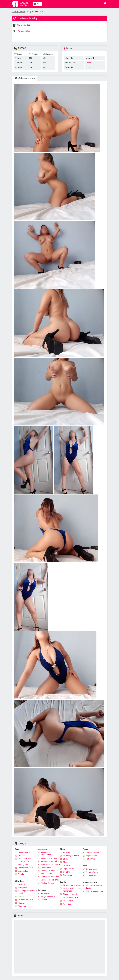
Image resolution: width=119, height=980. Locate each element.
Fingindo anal (91, 856)
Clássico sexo (24, 852)
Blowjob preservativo (72, 885)
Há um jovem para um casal (28, 892)
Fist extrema (91, 859)
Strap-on (67, 865)
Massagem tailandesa (50, 864)
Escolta (21, 884)
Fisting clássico (93, 852)
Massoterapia (47, 868)
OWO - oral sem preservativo (25, 860)
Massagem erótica (49, 858)
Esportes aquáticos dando (94, 887)
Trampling (67, 875)
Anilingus (67, 904)
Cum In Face (91, 876)
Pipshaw (22, 903)
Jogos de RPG (69, 869)
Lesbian (44, 900)
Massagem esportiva (50, 877)
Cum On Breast (92, 872)
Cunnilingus (68, 901)
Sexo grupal (23, 864)
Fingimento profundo (72, 894)
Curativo (67, 872)
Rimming (22, 906)
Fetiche (21, 874)
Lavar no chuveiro (26, 900)
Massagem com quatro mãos (48, 872)
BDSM (66, 859)
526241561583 (23, 25)
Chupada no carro (71, 897)
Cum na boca (91, 869)
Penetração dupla (26, 868)
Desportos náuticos (94, 891)
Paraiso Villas (22, 31)
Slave (65, 862)
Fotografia (22, 888)
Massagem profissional (46, 853)
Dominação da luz (71, 856)
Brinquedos (23, 871)
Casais (21, 897)
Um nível (22, 856)
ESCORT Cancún (19, 12)
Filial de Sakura (47, 883)
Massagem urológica (50, 861)
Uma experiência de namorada (72, 890)
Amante (66, 852)
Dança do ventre (48, 897)
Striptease (45, 893)
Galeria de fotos (25, 78)
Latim (88, 63)
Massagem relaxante (50, 880)
